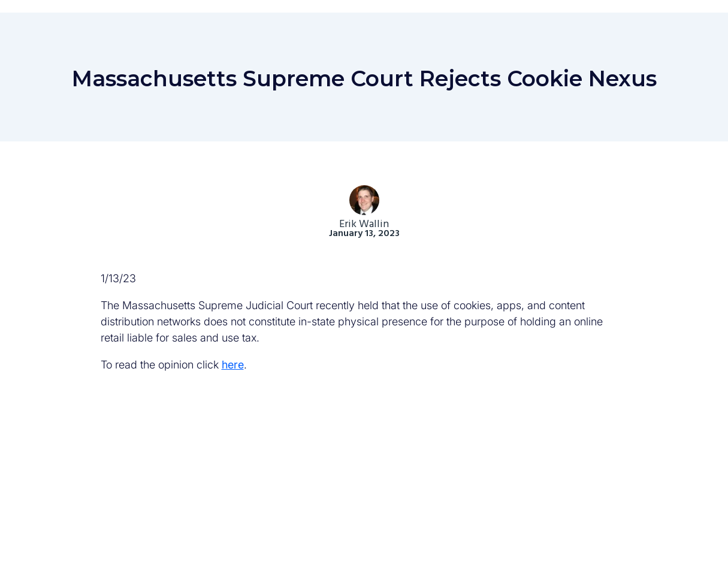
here (233, 365)
